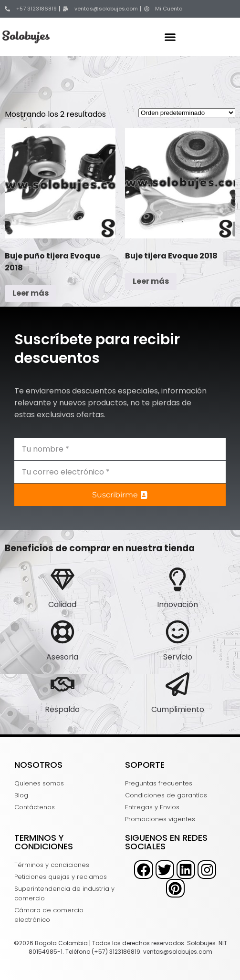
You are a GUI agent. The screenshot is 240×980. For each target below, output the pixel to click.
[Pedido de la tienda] (187, 113)
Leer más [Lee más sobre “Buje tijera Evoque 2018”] (151, 281)
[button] (170, 37)
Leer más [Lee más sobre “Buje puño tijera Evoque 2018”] (31, 293)
